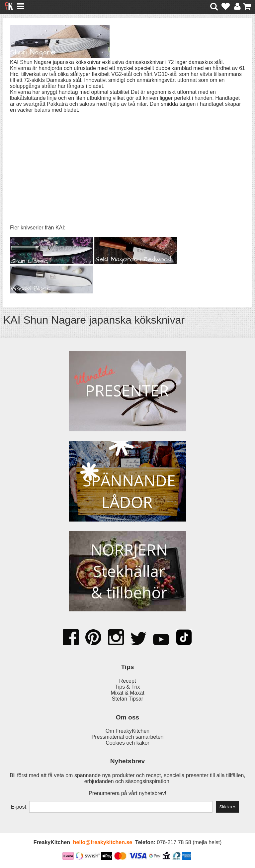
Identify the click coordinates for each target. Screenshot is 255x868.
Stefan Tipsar (127, 699)
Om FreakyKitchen (127, 731)
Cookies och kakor (127, 743)
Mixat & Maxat (127, 693)
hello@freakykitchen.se (103, 842)
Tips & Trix (128, 687)
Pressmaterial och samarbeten (128, 737)
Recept (128, 681)
